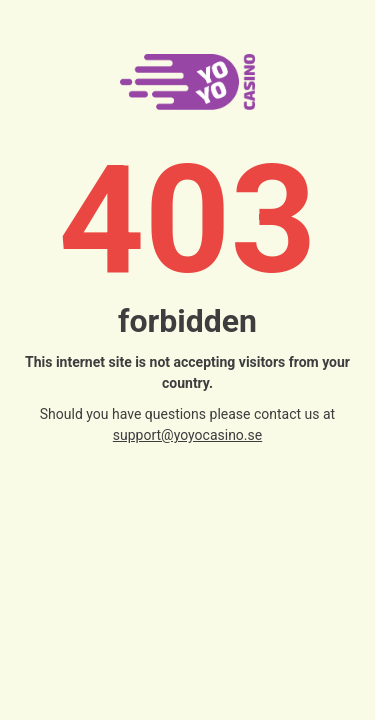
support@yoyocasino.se (187, 435)
